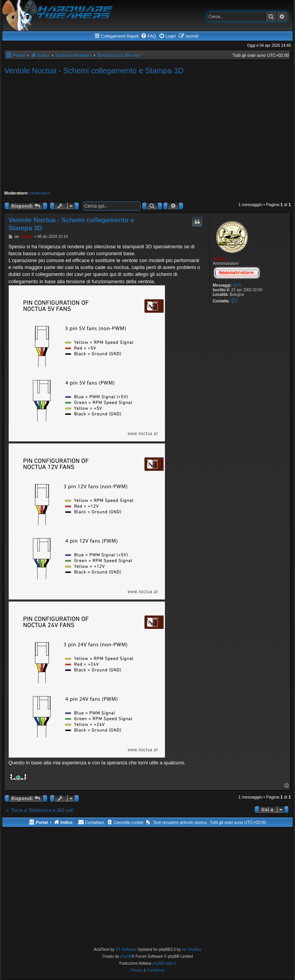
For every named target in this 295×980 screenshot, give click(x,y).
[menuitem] (148, 36)
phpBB (126, 956)
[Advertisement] (147, 133)
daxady (219, 259)
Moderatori (40, 193)
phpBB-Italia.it (164, 963)
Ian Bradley (191, 949)
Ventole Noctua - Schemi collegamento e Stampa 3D (94, 71)
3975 (237, 285)
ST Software (126, 949)
